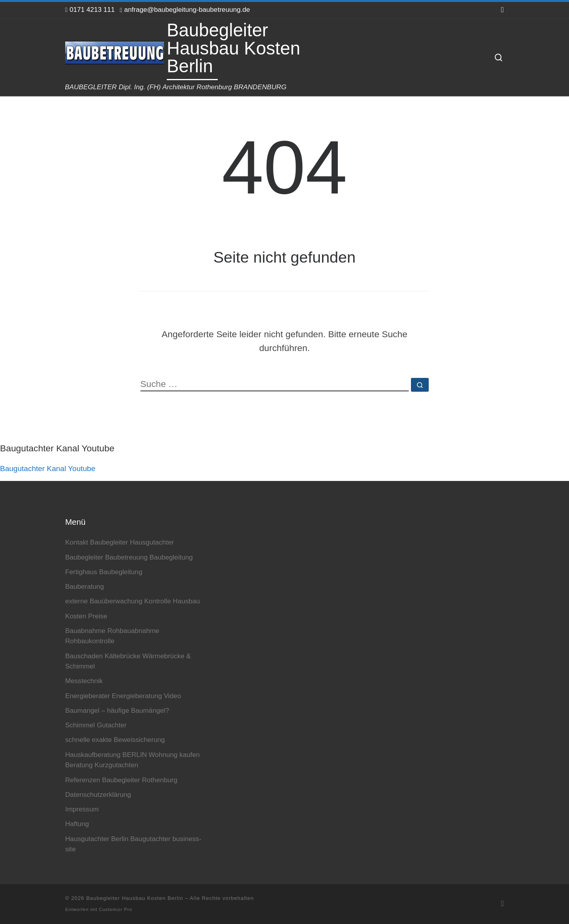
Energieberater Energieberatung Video (123, 696)
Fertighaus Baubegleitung (104, 572)
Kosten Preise (86, 616)
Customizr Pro (116, 909)
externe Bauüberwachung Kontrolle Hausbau (133, 601)
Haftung (77, 824)
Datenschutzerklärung (98, 794)
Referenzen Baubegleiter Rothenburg (121, 780)
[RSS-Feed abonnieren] (502, 10)
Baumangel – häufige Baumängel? (117, 710)
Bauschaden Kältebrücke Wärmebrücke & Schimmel (128, 661)
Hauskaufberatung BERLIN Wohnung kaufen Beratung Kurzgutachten (133, 760)
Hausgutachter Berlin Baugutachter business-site (133, 844)
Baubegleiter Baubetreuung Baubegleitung (129, 557)
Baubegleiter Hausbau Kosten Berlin (135, 898)
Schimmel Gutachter (96, 725)
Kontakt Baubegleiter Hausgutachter (120, 542)
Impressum (82, 809)
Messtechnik (84, 681)
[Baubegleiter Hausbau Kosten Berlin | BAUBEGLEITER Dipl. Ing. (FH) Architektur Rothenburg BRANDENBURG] (115, 52)
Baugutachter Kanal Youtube (48, 469)
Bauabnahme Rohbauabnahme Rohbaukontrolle (112, 636)
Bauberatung (85, 586)
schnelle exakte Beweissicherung (115, 740)
